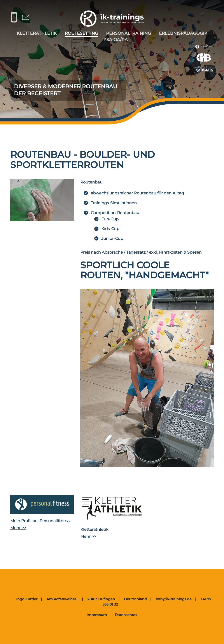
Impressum (97, 615)
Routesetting (81, 33)
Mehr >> (18, 528)
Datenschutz (126, 615)
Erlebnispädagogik (183, 33)
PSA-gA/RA (115, 40)
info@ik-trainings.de (174, 599)
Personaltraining (129, 33)
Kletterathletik (37, 33)
